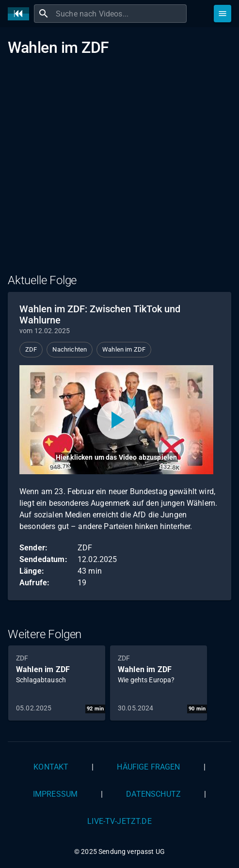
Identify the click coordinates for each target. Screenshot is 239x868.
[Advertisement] (119, 171)
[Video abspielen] (116, 420)
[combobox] (120, 14)
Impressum (55, 794)
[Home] (21, 14)
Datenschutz (153, 794)
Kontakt (51, 767)
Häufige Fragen (148, 767)
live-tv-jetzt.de (119, 821)
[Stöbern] (223, 14)
